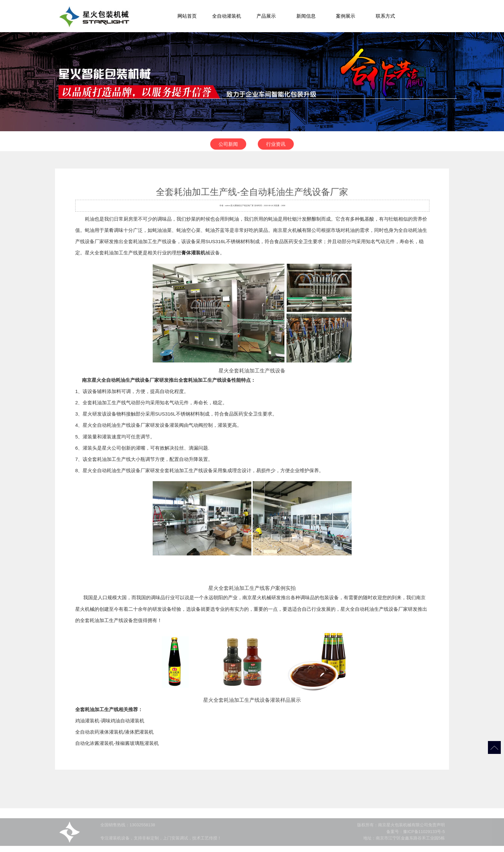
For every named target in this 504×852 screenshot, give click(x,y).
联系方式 (385, 16)
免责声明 (437, 830)
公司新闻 (228, 147)
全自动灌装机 (227, 16)
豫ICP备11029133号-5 (424, 836)
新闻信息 (306, 16)
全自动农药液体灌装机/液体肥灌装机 (114, 732)
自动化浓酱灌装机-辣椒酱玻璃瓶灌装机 (117, 743)
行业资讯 (276, 147)
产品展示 (266, 16)
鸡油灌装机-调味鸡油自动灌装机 (110, 721)
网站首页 (187, 16)
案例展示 (346, 16)
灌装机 (237, 206)
